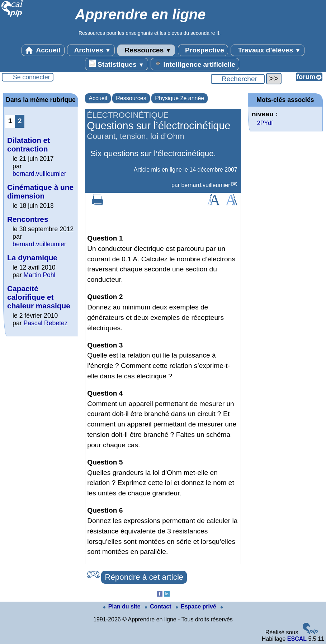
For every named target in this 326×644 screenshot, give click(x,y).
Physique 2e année (179, 98)
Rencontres (28, 219)
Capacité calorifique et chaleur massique (39, 297)
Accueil (43, 50)
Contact (159, 606)
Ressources (146, 50)
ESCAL (297, 639)
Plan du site (123, 606)
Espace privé (197, 606)
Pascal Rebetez (45, 323)
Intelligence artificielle (195, 64)
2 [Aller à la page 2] (20, 121)
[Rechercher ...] (238, 79)
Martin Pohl (39, 275)
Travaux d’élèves (268, 50)
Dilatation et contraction (29, 144)
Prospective (203, 50)
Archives (91, 50)
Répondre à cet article (144, 577)
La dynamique (32, 258)
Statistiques (117, 64)
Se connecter (32, 77)
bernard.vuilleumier (205, 185)
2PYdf (265, 123)
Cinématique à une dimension (40, 192)
